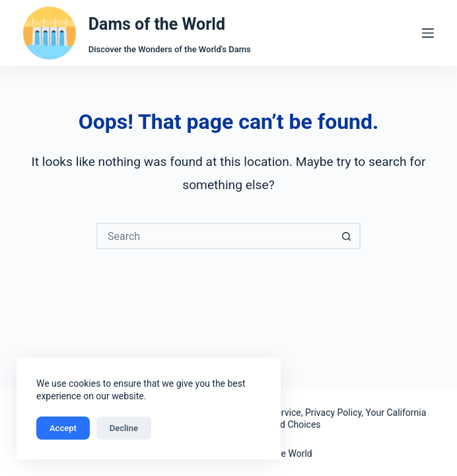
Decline (124, 428)
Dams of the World (157, 24)
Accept (63, 428)
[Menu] (428, 33)
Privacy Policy (333, 413)
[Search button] (347, 236)
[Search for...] (215, 236)
